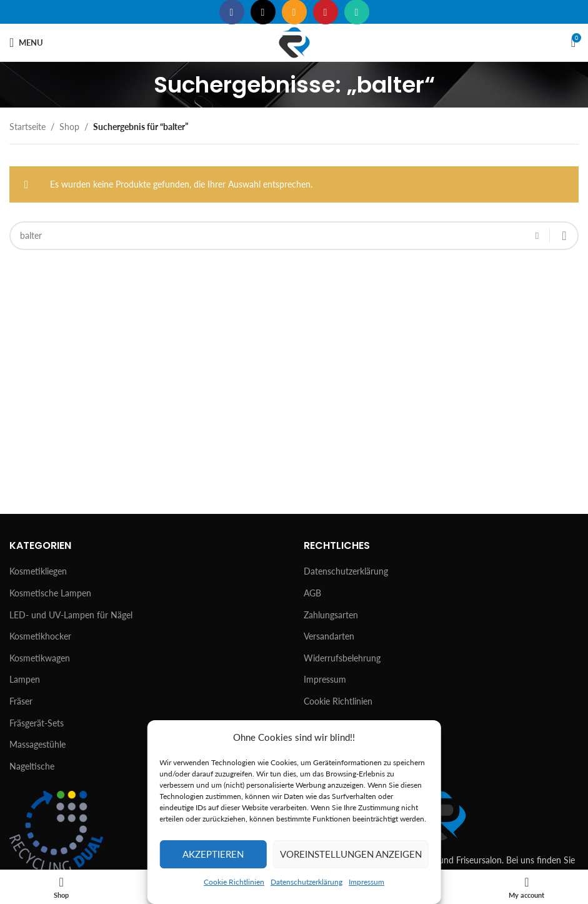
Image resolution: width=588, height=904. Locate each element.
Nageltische (32, 766)
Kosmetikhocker (40, 636)
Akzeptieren (213, 854)
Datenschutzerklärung (306, 882)
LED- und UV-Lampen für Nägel (71, 615)
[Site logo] (294, 42)
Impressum (366, 882)
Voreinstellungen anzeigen (351, 854)
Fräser (21, 701)
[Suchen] (294, 236)
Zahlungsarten (331, 615)
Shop (69, 127)
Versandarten (329, 636)
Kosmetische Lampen (50, 593)
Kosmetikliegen (38, 571)
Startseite (27, 127)
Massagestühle (37, 744)
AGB (312, 593)
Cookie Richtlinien (234, 882)
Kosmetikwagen (40, 658)
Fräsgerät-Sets (37, 723)
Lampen (25, 679)
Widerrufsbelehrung (342, 658)
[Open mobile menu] (26, 43)
